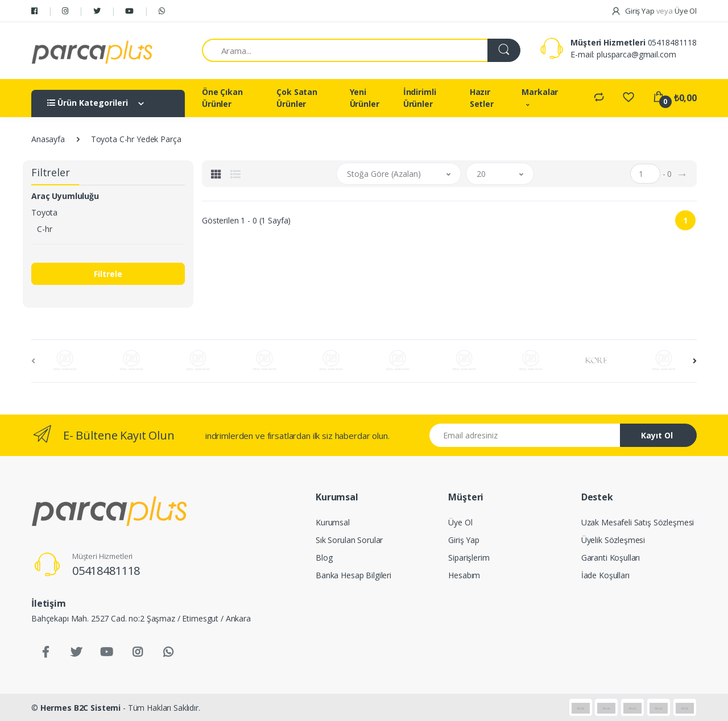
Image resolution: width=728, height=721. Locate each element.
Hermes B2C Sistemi (80, 708)
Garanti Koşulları (611, 558)
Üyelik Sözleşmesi (613, 540)
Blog (324, 558)
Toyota (44, 212)
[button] (399, 174)
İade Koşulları (605, 575)
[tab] (216, 174)
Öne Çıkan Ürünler (222, 98)
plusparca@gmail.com (636, 54)
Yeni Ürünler (365, 98)
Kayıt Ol (657, 435)
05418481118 (672, 42)
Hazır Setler (482, 98)
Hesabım (464, 575)
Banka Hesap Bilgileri (353, 575)
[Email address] (525, 435)
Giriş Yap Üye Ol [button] (654, 11)
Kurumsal (333, 522)
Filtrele (108, 274)
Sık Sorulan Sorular (349, 540)
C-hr (44, 229)
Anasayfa (48, 139)
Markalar (540, 92)
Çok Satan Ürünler (297, 98)
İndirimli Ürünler (420, 98)
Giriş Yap (464, 540)
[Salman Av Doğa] (92, 51)
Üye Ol (460, 522)
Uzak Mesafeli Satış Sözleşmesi (638, 522)
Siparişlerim (469, 558)
